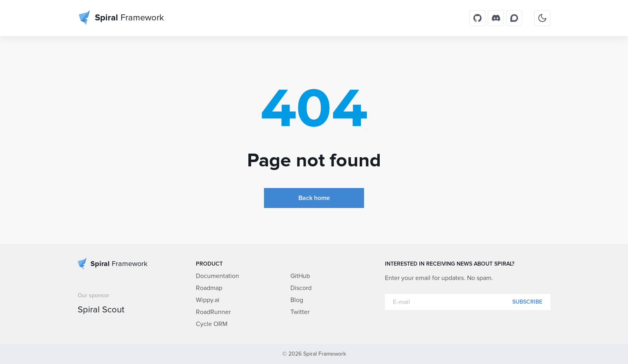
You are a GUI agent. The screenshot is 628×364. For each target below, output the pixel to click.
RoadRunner (213, 312)
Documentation (217, 276)
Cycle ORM (212, 324)
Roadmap (209, 288)
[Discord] (496, 18)
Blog (297, 300)
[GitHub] (477, 18)
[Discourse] (514, 18)
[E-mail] (468, 302)
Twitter (300, 312)
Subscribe (527, 302)
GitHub (300, 276)
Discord (301, 288)
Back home (314, 198)
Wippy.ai (208, 300)
